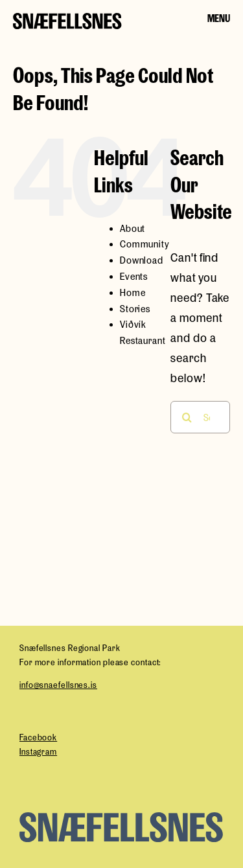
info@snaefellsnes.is (58, 685)
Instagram (38, 752)
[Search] (187, 417)
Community (145, 244)
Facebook (38, 737)
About (133, 228)
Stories (135, 309)
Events (134, 276)
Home (133, 292)
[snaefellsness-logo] (67, 19)
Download (142, 260)
